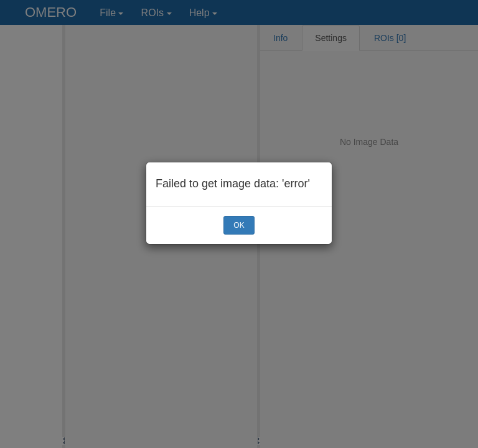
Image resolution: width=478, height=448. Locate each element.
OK (239, 225)
